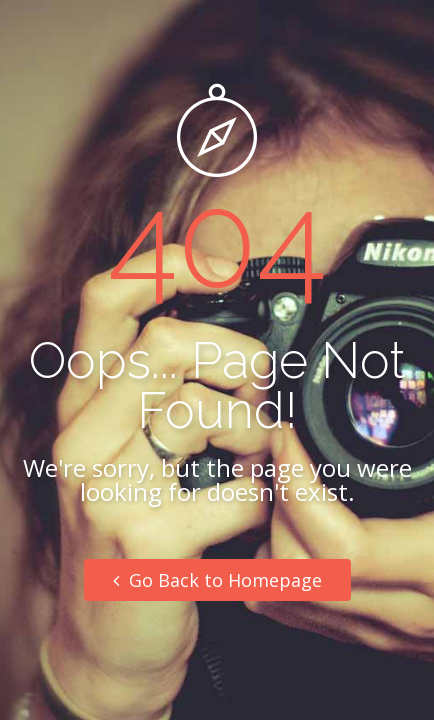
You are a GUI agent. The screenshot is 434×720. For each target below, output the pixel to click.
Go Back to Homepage (217, 580)
